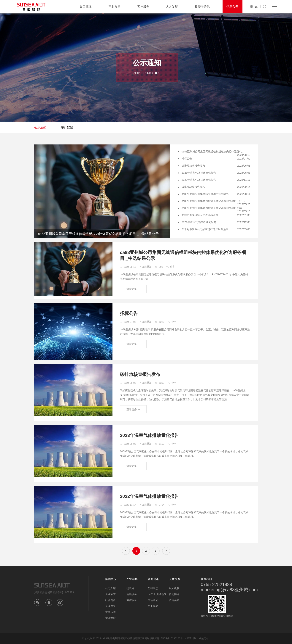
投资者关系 (202, 7)
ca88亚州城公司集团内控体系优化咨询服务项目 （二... (213, 201)
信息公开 (232, 7)
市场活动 (153, 600)
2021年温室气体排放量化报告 (199, 222)
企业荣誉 (110, 594)
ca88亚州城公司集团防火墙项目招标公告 (205, 194)
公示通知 (40, 127)
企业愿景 (110, 606)
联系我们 (206, 579)
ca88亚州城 (190, 638)
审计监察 (67, 127)
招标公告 (187, 159)
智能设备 (132, 594)
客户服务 (143, 7)
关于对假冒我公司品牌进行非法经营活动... (206, 229)
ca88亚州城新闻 (157, 594)
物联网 (130, 588)
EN (256, 7)
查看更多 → (133, 289)
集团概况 (85, 7)
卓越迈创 (204, 638)
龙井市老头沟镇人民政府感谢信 (200, 215)
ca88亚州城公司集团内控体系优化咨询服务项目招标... (213, 208)
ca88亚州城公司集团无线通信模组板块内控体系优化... (213, 152)
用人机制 (174, 588)
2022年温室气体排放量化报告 (199, 180)
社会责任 (110, 600)
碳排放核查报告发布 (193, 166)
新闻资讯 (153, 579)
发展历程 (110, 612)
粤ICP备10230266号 (172, 638)
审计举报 (110, 618)
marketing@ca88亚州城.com (229, 590)
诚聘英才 (174, 600)
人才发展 (172, 7)
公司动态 (153, 588)
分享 (172, 267)
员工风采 (153, 606)
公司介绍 (110, 588)
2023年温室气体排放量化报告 (199, 173)
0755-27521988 (216, 584)
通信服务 (132, 600)
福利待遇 (174, 594)
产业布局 (114, 7)
